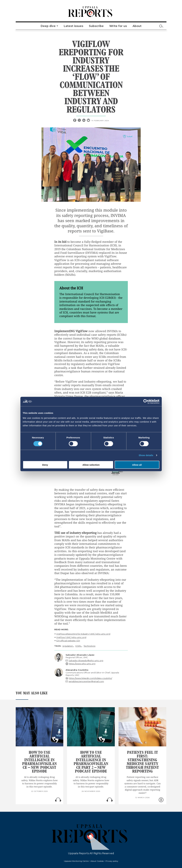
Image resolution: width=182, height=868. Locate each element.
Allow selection (91, 465)
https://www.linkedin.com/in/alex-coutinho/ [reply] (91, 678)
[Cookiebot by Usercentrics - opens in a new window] (146, 402)
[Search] (161, 26)
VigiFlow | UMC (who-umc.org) (71, 637)
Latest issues (73, 26)
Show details (146, 455)
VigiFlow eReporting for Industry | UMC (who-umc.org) (83, 634)
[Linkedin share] (84, 121)
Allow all (137, 465)
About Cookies (97, 861)
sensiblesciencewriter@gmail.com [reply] (86, 681)
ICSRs (78, 646)
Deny (45, 465)
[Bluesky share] (89, 121)
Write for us (118, 26)
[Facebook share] (75, 121)
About (137, 26)
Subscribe (96, 26)
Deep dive (48, 26)
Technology (90, 646)
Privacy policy (112, 861)
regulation (68, 646)
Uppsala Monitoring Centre (76, 861)
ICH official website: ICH (68, 641)
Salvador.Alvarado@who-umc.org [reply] (86, 661)
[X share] (80, 121)
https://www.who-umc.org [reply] (82, 664)
